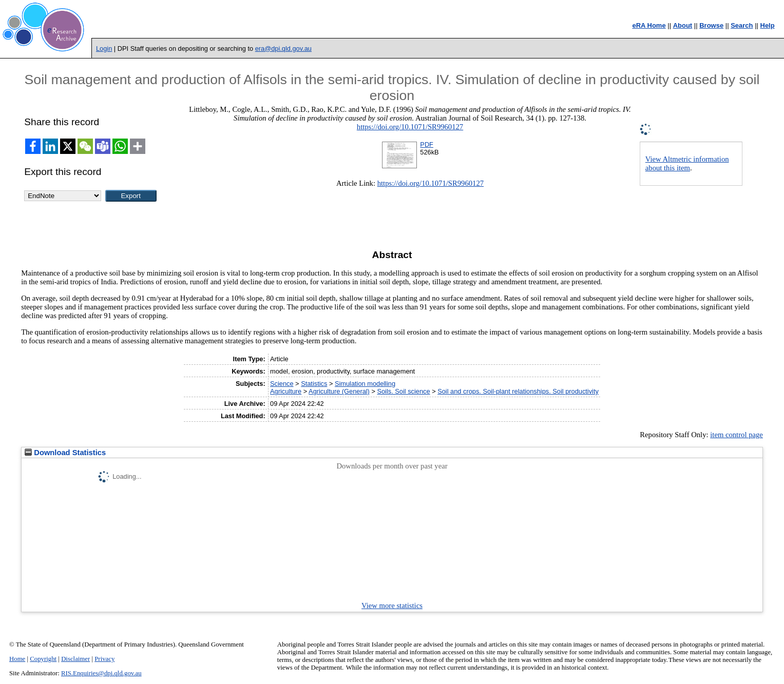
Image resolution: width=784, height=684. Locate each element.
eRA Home (649, 25)
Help (768, 25)
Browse (711, 25)
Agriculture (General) (339, 391)
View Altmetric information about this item (687, 163)
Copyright (43, 659)
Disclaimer (75, 659)
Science (282, 384)
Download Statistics (65, 453)
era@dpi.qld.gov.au (283, 48)
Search (742, 25)
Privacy (104, 659)
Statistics (314, 384)
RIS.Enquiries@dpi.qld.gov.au (101, 673)
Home (17, 659)
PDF (427, 144)
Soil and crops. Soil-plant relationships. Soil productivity (518, 391)
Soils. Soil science (403, 391)
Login (104, 48)
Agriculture (286, 391)
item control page (737, 435)
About (683, 25)
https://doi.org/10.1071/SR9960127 (410, 127)
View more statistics (392, 605)
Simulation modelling (365, 384)
